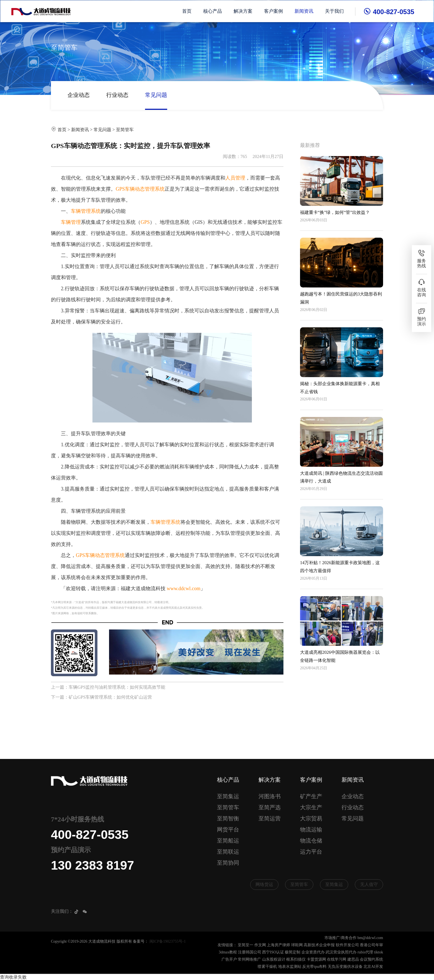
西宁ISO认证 (273, 952)
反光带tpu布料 (314, 967)
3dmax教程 (228, 952)
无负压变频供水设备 (345, 967)
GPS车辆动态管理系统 (140, 189)
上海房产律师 (278, 945)
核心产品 (213, 11)
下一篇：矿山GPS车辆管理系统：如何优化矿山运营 (101, 697)
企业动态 (79, 95)
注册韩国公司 (250, 952)
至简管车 (125, 130)
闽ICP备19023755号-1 (168, 942)
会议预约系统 (371, 960)
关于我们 (335, 11)
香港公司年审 (371, 945)
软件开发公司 (347, 945)
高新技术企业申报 (319, 945)
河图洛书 (270, 796)
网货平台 (228, 829)
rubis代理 (365, 952)
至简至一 (246, 945)
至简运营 (270, 818)
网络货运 (264, 884)
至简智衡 (228, 818)
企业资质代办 (313, 952)
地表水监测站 (290, 967)
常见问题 (156, 95)
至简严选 (270, 807)
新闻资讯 (304, 11)
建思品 (353, 960)
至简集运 (228, 796)
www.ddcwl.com (184, 588)
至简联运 (228, 852)
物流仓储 (311, 841)
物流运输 (311, 829)
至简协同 (228, 863)
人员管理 (235, 178)
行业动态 (117, 95)
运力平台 (311, 852)
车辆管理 (71, 222)
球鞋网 (297, 945)
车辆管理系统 (86, 211)
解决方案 (244, 11)
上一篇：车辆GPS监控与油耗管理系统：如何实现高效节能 (108, 687)
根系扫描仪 (296, 960)
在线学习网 (337, 960)
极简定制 (293, 952)
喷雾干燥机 (267, 967)
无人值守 (369, 884)
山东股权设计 (274, 960)
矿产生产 (311, 796)
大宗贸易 (311, 818)
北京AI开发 (373, 967)
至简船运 (228, 841)
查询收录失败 (13, 977)
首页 (187, 11)
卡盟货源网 (316, 960)
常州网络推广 (249, 960)
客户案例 (274, 11)
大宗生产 (311, 807)
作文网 (260, 945)
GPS (145, 222)
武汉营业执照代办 (341, 952)
